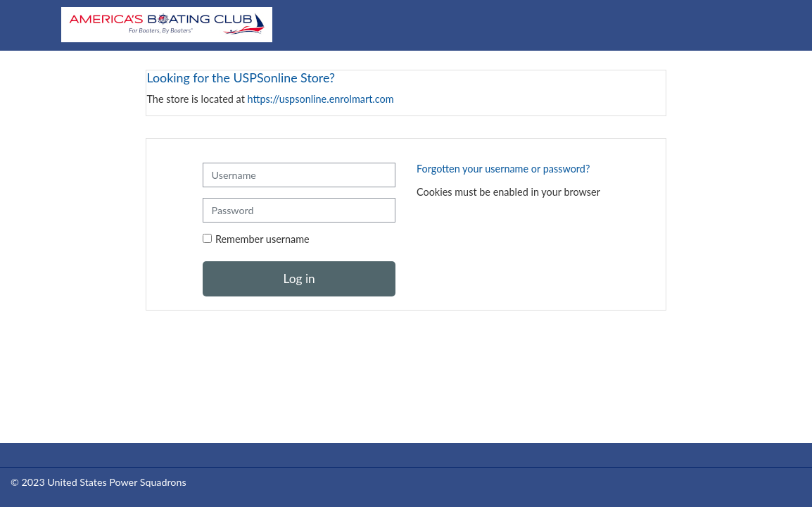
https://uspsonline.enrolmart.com (321, 99)
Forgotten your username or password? (503, 169)
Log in (299, 278)
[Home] (167, 24)
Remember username (262, 239)
